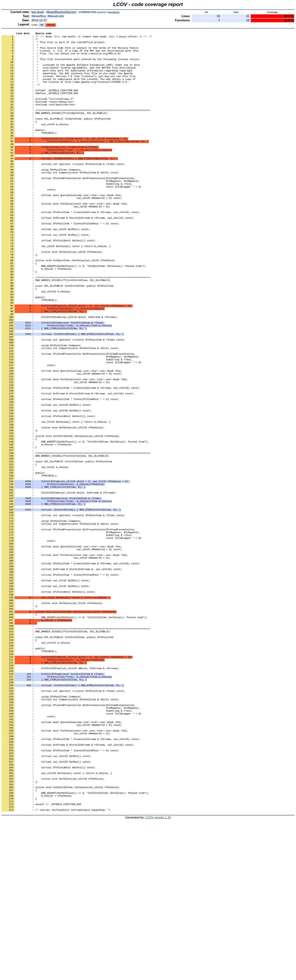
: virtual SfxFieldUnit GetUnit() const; (49, 704)
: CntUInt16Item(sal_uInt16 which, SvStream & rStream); (60, 374)
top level (38, 12)
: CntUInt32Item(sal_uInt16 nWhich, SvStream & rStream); (60, 796)
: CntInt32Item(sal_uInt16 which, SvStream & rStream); (59, 585)
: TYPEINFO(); (29, 153)
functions (113, 12)
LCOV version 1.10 (158, 973)
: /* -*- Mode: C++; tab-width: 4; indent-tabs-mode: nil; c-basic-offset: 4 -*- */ (77, 38)
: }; (20, 721)
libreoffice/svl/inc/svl (61, 12)
